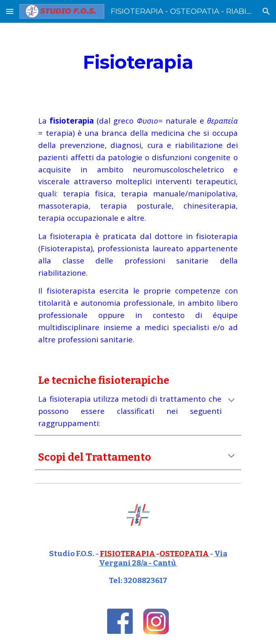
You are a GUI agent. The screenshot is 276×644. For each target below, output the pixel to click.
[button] (10, 11)
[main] (138, 62)
